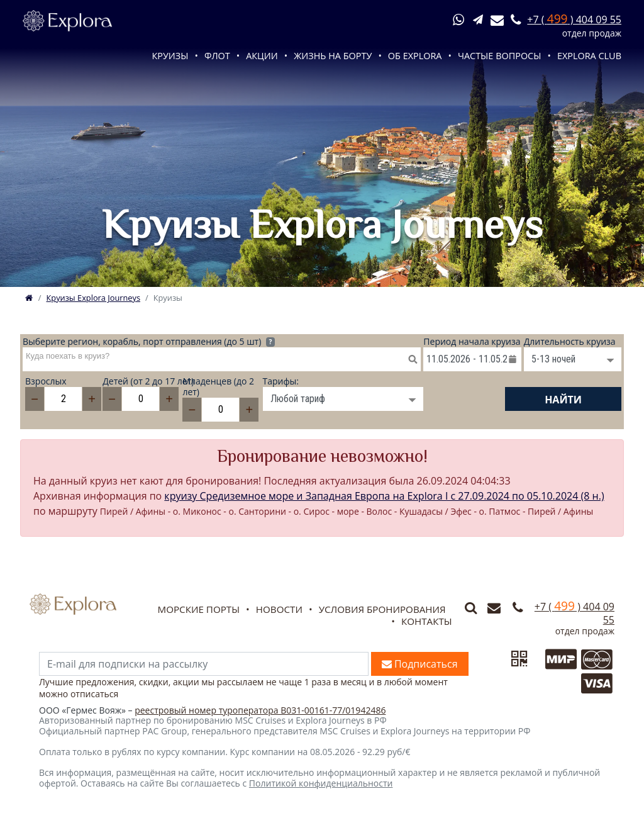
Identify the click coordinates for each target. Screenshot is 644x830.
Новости (279, 609)
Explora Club (589, 56)
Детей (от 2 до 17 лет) (142, 382)
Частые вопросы (500, 56)
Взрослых (46, 382)
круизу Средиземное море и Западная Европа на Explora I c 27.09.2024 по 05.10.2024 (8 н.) (384, 496)
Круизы (170, 56)
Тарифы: (281, 382)
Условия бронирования (382, 609)
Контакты (427, 621)
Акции (262, 56)
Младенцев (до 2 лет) (218, 387)
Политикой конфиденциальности (321, 783)
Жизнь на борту (333, 56)
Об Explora (415, 56)
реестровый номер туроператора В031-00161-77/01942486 (260, 710)
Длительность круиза (570, 342)
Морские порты (198, 609)
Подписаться (420, 664)
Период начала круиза (472, 342)
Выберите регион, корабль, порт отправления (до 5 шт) (149, 342)
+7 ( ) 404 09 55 (574, 20)
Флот (217, 56)
